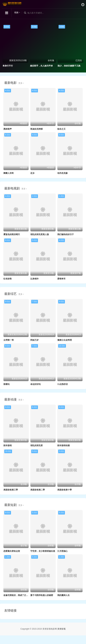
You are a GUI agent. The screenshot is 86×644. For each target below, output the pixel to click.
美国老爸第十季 (65, 490)
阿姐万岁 (35, 340)
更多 (21, 83)
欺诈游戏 (8, 445)
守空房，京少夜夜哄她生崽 (43, 551)
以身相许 (35, 279)
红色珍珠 (8, 279)
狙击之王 (61, 129)
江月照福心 (62, 551)
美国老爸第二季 (38, 490)
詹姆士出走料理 (65, 340)
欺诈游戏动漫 (64, 445)
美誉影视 (61, 629)
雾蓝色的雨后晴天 (12, 234)
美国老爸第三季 (11, 490)
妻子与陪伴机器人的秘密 (42, 595)
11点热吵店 (63, 384)
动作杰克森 (62, 173)
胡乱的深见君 (37, 445)
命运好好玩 (36, 384)
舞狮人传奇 (9, 173)
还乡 (32, 173)
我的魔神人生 (64, 595)
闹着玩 (7, 384)
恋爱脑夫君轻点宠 (12, 551)
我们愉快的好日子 (66, 234)
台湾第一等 (9, 340)
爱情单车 (61, 279)
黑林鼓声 (8, 129)
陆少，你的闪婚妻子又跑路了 (71, 66)
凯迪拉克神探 (37, 129)
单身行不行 (8, 66)
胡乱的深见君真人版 (40, 234)
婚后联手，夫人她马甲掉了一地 (44, 66)
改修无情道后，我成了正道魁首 (18, 595)
